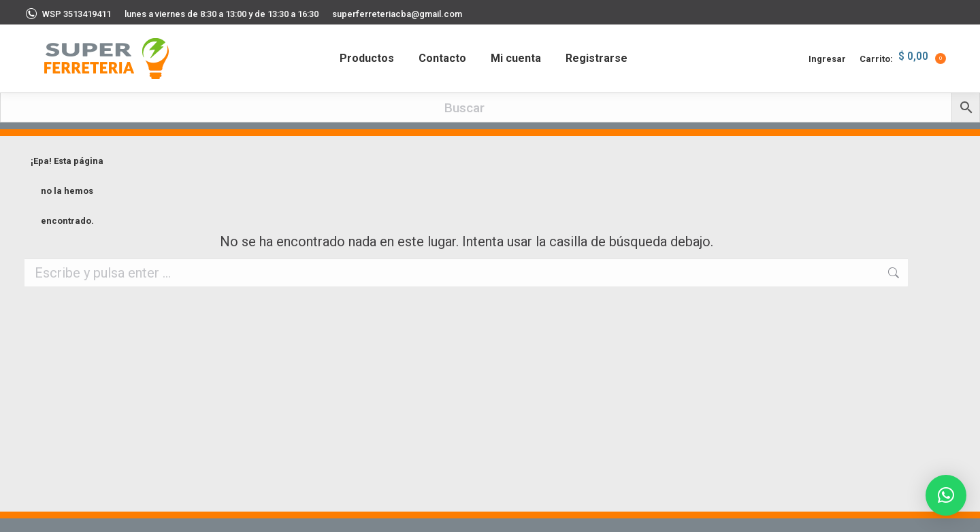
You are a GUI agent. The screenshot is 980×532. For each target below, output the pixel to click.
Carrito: (903, 59)
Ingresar (827, 59)
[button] (946, 495)
